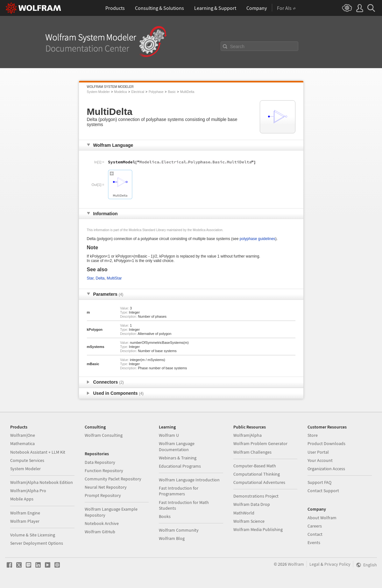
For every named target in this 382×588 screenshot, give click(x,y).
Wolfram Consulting (104, 435)
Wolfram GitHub (100, 532)
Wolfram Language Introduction (189, 480)
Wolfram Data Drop (252, 504)
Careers (315, 526)
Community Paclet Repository (113, 479)
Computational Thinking (257, 474)
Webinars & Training (178, 458)
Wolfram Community (179, 530)
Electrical (138, 92)
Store (313, 435)
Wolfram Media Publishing (258, 529)
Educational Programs (180, 466)
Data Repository (100, 462)
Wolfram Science (249, 521)
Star (90, 278)
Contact (315, 534)
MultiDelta (187, 92)
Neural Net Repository (106, 487)
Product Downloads (326, 443)
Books (165, 516)
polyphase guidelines (258, 239)
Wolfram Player (25, 521)
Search (237, 46)
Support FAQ (319, 482)
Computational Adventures (259, 482)
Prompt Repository (103, 495)
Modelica (121, 92)
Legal (315, 564)
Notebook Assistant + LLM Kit (38, 452)
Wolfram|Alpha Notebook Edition (42, 482)
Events (314, 542)
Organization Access (326, 469)
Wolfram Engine (25, 513)
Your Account (320, 460)
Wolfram (296, 564)
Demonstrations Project (256, 496)
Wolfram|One (23, 435)
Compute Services (27, 460)
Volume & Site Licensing (33, 535)
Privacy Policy (337, 564)
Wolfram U (169, 435)
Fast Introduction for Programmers (179, 491)
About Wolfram (322, 518)
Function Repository (104, 471)
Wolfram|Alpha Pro (28, 491)
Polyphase (156, 92)
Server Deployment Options (37, 543)
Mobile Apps (22, 499)
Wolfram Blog (172, 538)
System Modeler (98, 92)
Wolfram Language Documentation (177, 446)
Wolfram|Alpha (248, 435)
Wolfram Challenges (252, 452)
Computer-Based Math (255, 466)
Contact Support (323, 491)
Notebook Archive (102, 523)
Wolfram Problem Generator (260, 443)
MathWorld (244, 513)
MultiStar (114, 278)
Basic (172, 92)
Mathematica (22, 443)
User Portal (318, 452)
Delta (100, 278)
